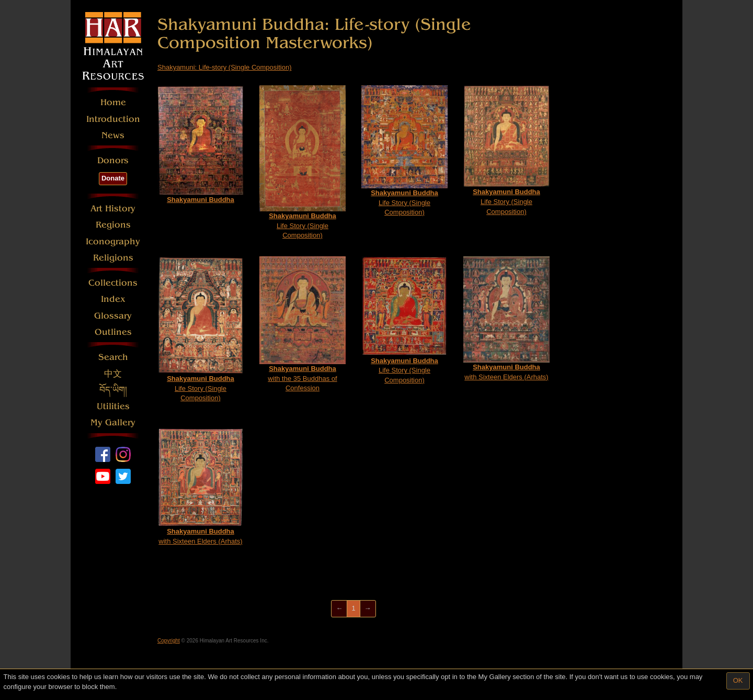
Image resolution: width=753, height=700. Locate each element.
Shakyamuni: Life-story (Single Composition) (225, 67)
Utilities (113, 406)
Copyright (169, 641)
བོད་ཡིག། (113, 390)
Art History (113, 208)
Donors (113, 160)
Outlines (113, 332)
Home (113, 102)
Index (113, 299)
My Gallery (113, 422)
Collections (113, 283)
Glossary (113, 316)
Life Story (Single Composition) (303, 162)
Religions (113, 258)
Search (113, 357)
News (113, 135)
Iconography (113, 241)
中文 (113, 374)
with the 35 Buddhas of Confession (303, 324)
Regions (113, 225)
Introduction (113, 119)
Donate (113, 178)
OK (738, 680)
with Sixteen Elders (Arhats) (506, 319)
